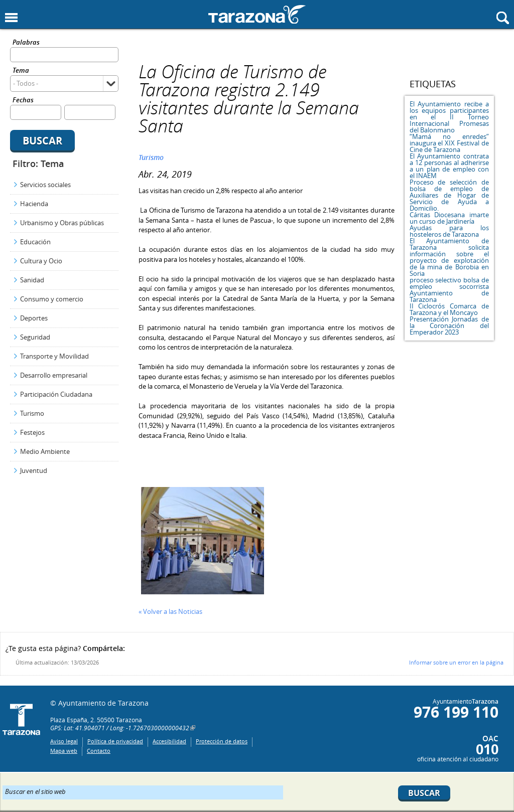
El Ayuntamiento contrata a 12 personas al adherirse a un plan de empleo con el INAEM (449, 166)
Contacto (99, 751)
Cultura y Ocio (41, 261)
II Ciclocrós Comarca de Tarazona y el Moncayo (449, 309)
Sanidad (32, 280)
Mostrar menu (11, 18)
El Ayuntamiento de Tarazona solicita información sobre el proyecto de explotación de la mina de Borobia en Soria (449, 257)
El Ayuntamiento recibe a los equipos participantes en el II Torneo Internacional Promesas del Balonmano (449, 117)
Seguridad (35, 337)
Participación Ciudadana (56, 394)
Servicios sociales (45, 185)
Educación (35, 242)
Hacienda (34, 204)
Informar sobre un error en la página (456, 662)
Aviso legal (64, 741)
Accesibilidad (169, 741)
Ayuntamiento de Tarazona (257, 14)
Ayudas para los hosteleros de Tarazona (449, 231)
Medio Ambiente (45, 451)
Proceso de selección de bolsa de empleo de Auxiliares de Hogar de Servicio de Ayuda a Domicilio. (449, 195)
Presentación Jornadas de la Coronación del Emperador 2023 (449, 326)
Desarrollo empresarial (54, 375)
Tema (21, 71)
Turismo (32, 413)
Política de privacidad (115, 741)
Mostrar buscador (503, 18)
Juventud (34, 470)
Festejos (32, 432)
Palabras (26, 43)
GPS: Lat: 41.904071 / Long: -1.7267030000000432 (120, 728)
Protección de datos (222, 741)
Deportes (34, 318)
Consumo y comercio (52, 299)
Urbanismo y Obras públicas (62, 223)
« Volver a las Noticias (170, 611)
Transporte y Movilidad (54, 356)
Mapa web (64, 751)
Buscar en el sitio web (35, 791)
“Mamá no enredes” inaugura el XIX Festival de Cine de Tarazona (449, 143)
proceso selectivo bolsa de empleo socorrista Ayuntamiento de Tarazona (449, 290)
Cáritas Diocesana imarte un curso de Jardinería (449, 218)
